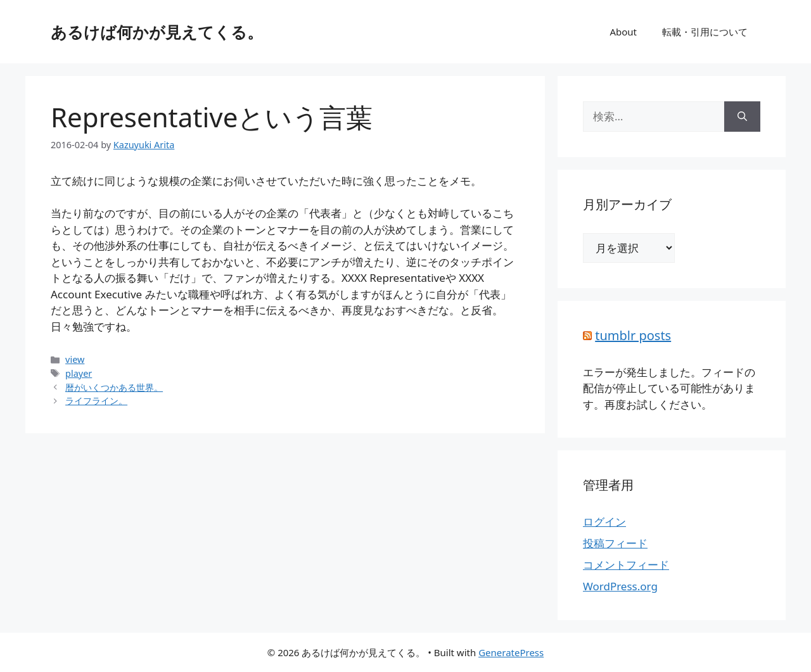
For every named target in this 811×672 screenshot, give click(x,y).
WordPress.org (620, 586)
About (623, 32)
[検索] (742, 117)
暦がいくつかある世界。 (114, 387)
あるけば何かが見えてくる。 (157, 32)
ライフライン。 (96, 401)
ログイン (604, 522)
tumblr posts (633, 335)
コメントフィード (626, 565)
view (75, 359)
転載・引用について (705, 32)
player (79, 373)
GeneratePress (511, 652)
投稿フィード (615, 543)
